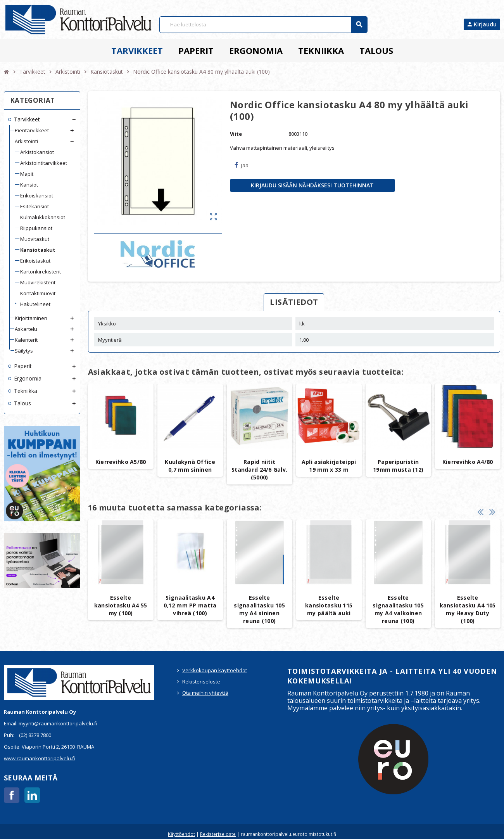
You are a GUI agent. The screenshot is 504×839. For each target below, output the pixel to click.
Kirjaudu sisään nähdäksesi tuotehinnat (312, 185)
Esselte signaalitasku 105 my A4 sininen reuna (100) (259, 609)
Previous (480, 512)
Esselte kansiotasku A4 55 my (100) (121, 605)
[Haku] (263, 25)
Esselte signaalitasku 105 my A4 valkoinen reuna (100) (398, 609)
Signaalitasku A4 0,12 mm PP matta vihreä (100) (190, 605)
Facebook (12, 795)
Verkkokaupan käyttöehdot (215, 670)
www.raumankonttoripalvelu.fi (40, 758)
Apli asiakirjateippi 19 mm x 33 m (329, 466)
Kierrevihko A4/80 (468, 462)
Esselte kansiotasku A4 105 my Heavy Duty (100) (468, 609)
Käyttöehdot (181, 834)
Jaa (242, 165)
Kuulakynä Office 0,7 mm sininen (190, 466)
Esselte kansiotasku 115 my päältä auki (329, 605)
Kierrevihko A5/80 (121, 462)
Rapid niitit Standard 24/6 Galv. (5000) (259, 470)
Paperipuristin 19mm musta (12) (398, 466)
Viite (236, 134)
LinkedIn (32, 795)
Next (492, 512)
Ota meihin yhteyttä (205, 693)
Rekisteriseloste (201, 682)
